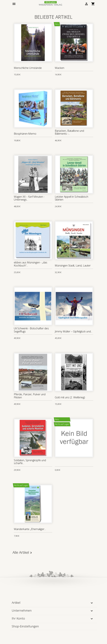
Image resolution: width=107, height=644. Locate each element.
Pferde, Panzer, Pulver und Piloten (30, 396)
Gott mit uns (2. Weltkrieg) (70, 397)
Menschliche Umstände (28, 68)
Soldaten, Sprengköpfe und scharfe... (30, 462)
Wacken (60, 68)
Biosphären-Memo (25, 134)
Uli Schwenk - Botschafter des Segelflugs (31, 330)
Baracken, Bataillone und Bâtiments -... (69, 132)
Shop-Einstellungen (25, 626)
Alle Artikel (23, 553)
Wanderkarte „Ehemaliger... (30, 529)
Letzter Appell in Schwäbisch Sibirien (71, 198)
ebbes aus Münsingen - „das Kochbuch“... (31, 264)
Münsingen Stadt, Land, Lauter (73, 265)
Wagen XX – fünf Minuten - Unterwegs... (29, 198)
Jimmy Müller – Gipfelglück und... (74, 331)
